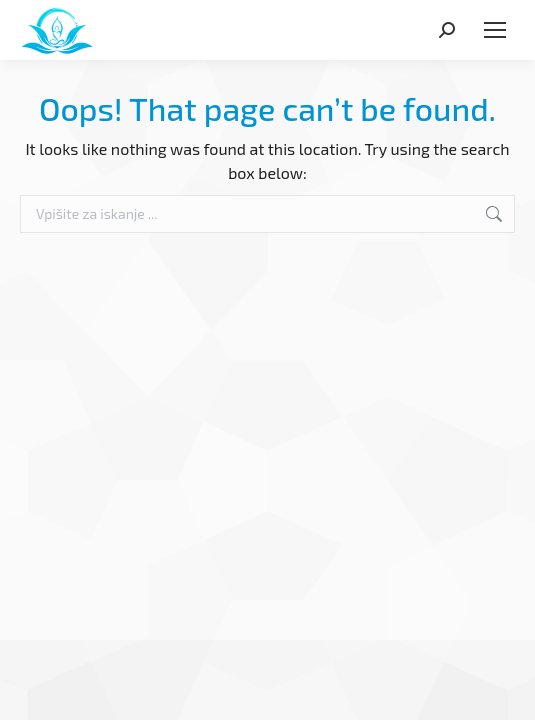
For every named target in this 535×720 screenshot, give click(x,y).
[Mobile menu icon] (495, 30)
